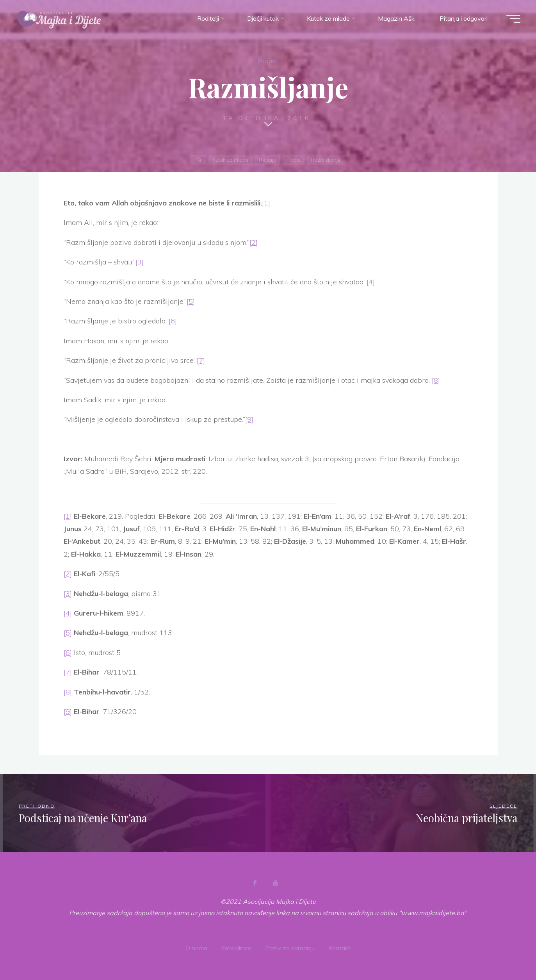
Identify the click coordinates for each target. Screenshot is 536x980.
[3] (140, 262)
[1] (266, 203)
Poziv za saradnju (290, 948)
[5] (191, 301)
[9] (249, 419)
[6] (173, 321)
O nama (196, 948)
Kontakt (339, 948)
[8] (436, 380)
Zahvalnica (236, 948)
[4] (371, 282)
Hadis (266, 61)
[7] (201, 360)
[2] (254, 242)
